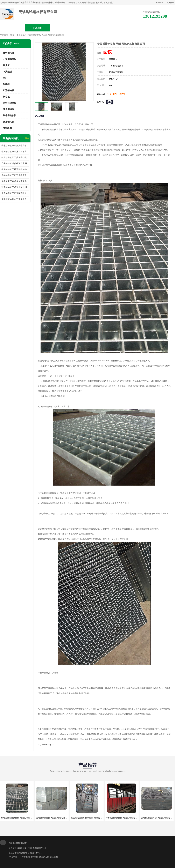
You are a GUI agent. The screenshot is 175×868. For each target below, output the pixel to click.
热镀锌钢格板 (10, 103)
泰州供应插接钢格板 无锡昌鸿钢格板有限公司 (21, 818)
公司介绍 (87, 28)
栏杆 (5, 78)
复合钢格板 (9, 109)
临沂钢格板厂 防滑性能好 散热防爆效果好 (15, 169)
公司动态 (112, 28)
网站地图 (54, 857)
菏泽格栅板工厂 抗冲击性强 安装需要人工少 (15, 158)
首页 (12, 35)
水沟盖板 (7, 72)
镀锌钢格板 (9, 53)
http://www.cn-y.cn (46, 744)
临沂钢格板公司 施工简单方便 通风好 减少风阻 (15, 152)
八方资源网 (25, 857)
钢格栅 (6, 84)
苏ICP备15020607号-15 (37, 848)
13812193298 (117, 94)
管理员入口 (44, 857)
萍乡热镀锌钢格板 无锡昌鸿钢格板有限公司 (125, 818)
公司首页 (13, 28)
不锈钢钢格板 (10, 59)
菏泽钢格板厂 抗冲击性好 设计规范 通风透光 (15, 187)
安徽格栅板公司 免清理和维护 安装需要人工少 (15, 146)
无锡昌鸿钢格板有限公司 (19, 853)
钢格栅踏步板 (10, 115)
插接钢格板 (9, 122)
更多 (27, 138)
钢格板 (6, 97)
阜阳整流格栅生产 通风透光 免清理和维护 (15, 199)
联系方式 (162, 28)
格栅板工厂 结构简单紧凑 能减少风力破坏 (15, 181)
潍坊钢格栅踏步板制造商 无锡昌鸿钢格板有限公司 (93, 818)
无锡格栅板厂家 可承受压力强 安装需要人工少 (15, 175)
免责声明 (34, 857)
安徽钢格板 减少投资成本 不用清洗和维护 (15, 163)
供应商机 (38, 28)
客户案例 (137, 28)
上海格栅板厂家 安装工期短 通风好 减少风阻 (15, 193)
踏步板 (6, 65)
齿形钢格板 (9, 90)
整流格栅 (7, 128)
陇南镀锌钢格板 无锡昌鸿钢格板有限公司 (54, 818)
